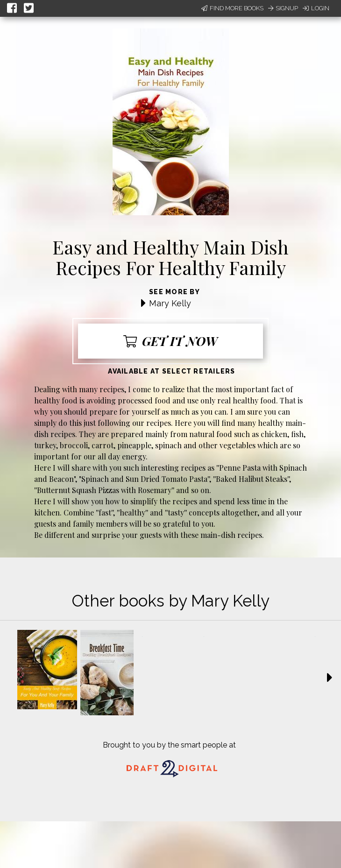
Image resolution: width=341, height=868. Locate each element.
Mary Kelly (170, 303)
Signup (283, 8)
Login (316, 8)
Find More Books (232, 8)
